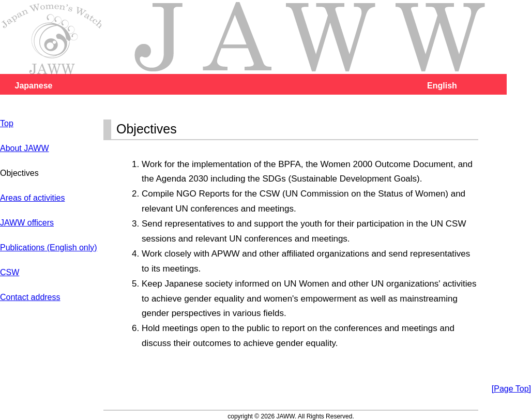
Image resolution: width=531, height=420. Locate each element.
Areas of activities (32, 198)
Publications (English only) (49, 248)
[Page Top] (511, 389)
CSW (10, 272)
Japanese (34, 86)
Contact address (30, 297)
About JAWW (25, 148)
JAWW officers (27, 223)
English (442, 86)
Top (7, 123)
